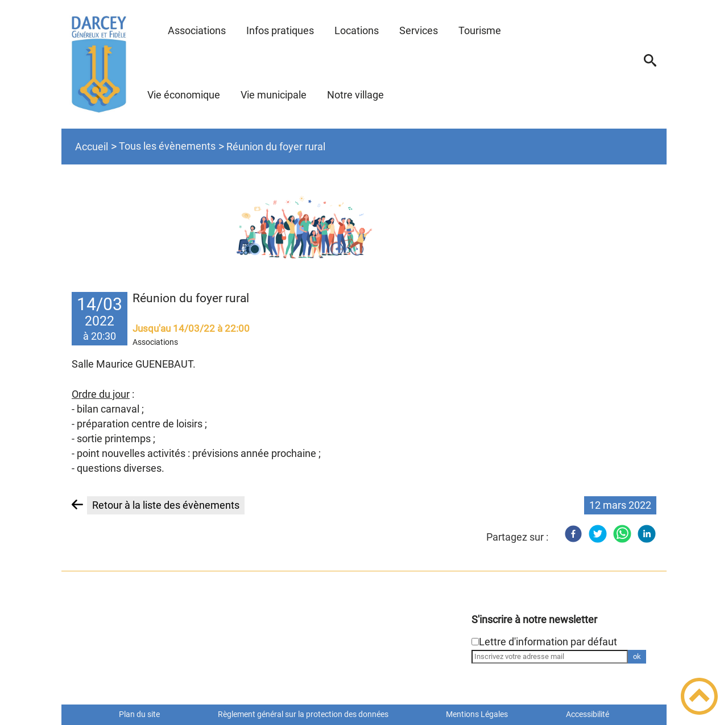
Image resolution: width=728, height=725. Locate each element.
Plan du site (139, 714)
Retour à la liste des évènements (166, 505)
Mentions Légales (477, 714)
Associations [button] (197, 30)
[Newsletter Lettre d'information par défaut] (475, 642)
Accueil (92, 147)
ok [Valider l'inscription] (637, 656)
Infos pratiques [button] (280, 30)
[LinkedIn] (647, 534)
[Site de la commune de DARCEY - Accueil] (99, 64)
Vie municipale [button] (274, 95)
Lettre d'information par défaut (548, 642)
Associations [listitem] (155, 342)
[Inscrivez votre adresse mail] (550, 657)
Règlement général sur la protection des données (303, 714)
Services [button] (419, 30)
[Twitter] (598, 534)
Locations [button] (357, 30)
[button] (650, 64)
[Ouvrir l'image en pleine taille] (364, 223)
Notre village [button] (355, 95)
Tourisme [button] (480, 30)
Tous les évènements (167, 146)
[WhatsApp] (622, 534)
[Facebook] (573, 534)
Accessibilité (588, 714)
